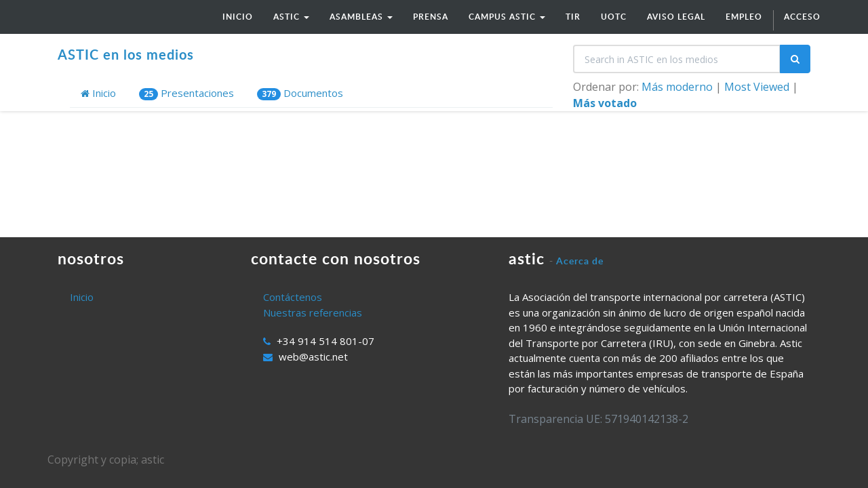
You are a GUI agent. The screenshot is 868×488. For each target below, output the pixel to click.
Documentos (300, 93)
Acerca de (580, 261)
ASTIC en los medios (126, 54)
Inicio (98, 93)
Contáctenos (293, 297)
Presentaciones (186, 93)
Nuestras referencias (313, 312)
